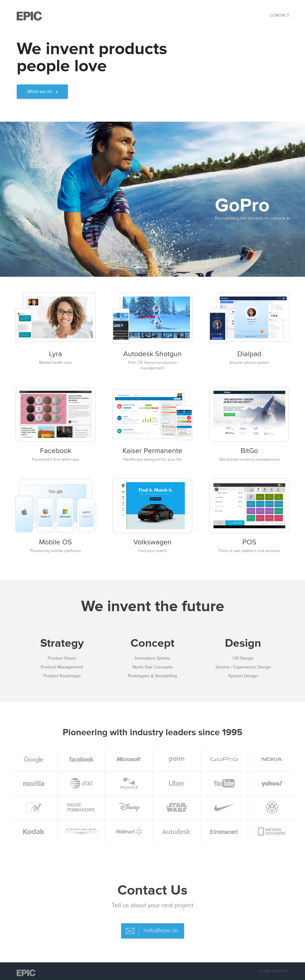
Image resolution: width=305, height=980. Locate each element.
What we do (40, 92)
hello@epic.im (161, 930)
